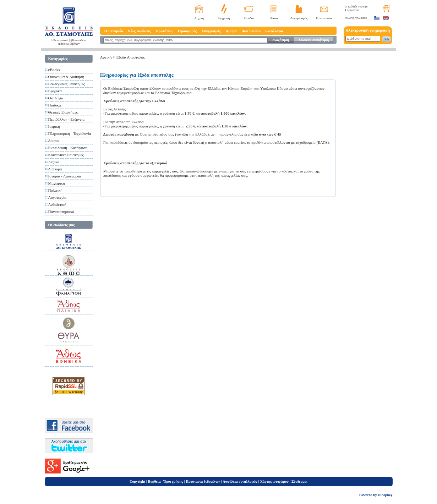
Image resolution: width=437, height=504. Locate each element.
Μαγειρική (57, 183)
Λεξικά (54, 162)
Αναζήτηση (281, 40)
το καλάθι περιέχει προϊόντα (357, 8)
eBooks (54, 70)
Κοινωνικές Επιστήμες (66, 155)
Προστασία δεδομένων (203, 481)
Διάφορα (55, 169)
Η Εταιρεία (114, 31)
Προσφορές (187, 31)
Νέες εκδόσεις (139, 31)
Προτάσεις (164, 31)
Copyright (137, 481)
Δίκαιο (54, 141)
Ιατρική (54, 126)
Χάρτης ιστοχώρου (274, 481)
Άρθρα (231, 31)
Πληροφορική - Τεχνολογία (70, 133)
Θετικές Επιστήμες (63, 112)
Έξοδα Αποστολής (130, 57)
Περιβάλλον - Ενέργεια (67, 119)
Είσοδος (249, 18)
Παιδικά (55, 105)
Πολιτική (55, 190)
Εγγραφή (224, 18)
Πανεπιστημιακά (61, 212)
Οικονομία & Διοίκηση (66, 77)
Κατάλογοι (274, 31)
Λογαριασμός (299, 18)
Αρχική (199, 18)
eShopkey (385, 495)
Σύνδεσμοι (299, 481)
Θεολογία (56, 98)
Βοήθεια (154, 481)
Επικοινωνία (324, 18)
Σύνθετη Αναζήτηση (314, 40)
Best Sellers (251, 31)
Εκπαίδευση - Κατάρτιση (68, 148)
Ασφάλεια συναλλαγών (240, 481)
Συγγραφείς (211, 31)
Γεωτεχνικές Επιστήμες (67, 84)
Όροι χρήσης (173, 481)
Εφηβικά (55, 91)
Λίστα (274, 18)
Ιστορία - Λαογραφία (65, 176)
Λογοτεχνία (57, 197)
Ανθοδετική (57, 204)
